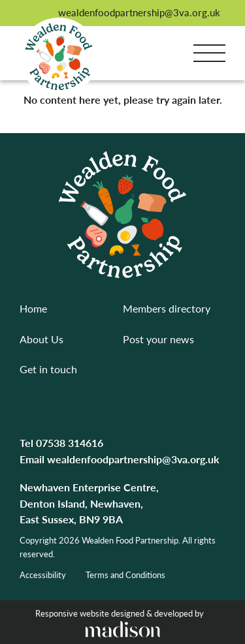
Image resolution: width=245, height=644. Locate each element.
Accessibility (43, 575)
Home (33, 308)
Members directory (167, 308)
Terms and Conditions (125, 575)
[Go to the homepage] (59, 57)
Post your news (158, 339)
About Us (41, 339)
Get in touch (48, 369)
